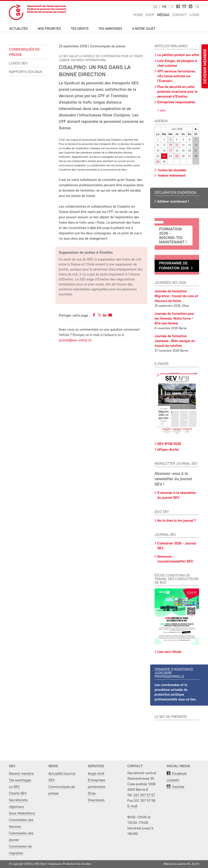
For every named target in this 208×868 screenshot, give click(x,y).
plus (162, 110)
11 (177, 145)
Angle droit (96, 774)
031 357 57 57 (144, 795)
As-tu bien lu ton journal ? (176, 521)
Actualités (19, 29)
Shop (150, 15)
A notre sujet (144, 29)
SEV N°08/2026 (169, 444)
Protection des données (77, 864)
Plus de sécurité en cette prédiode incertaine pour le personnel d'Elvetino (177, 92)
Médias (163, 15)
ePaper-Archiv (168, 450)
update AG (184, 864)
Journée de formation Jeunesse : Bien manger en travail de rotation (175, 341)
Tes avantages (110, 29)
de (155, 7)
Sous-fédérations (22, 813)
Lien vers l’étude (169, 652)
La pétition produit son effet (178, 55)
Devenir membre (205, 66)
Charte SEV (18, 793)
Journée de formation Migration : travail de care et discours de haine (176, 296)
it (172, 7)
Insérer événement (171, 176)
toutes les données (172, 170)
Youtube (178, 787)
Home (138, 15)
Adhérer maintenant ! (173, 202)
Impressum (55, 864)
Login (194, 15)
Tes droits (80, 29)
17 (170, 151)
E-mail (132, 806)
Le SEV (14, 787)
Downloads (96, 800)
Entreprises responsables (176, 102)
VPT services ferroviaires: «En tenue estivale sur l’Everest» (177, 76)
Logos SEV (18, 63)
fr (164, 7)
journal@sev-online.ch (75, 340)
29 (158, 162)
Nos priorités (49, 29)
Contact (179, 15)
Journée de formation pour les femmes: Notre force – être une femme (174, 319)
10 (171, 145)
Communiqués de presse (24, 52)
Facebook (179, 774)
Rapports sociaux (25, 72)
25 (177, 156)
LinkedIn (173, 780)
